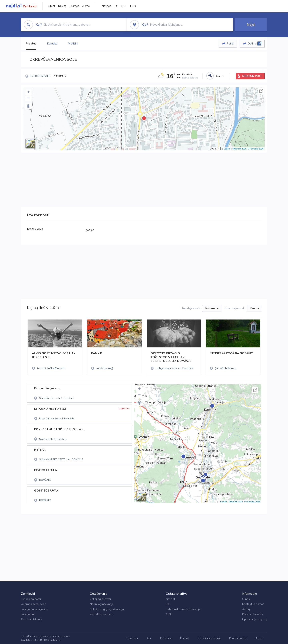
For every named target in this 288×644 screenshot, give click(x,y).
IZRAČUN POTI (252, 76)
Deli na (255, 43)
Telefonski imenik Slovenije (183, 609)
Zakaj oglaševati (100, 599)
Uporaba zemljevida (34, 604)
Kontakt (184, 638)
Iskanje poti (28, 614)
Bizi (116, 6)
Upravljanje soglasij (255, 619)
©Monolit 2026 (239, 149)
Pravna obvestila (253, 614)
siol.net (106, 6)
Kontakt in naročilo (102, 614)
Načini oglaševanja (102, 604)
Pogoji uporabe (238, 638)
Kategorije (166, 638)
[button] (28, 106)
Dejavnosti (132, 638)
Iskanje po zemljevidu (34, 609)
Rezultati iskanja (31, 619)
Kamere (220, 76)
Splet (52, 6)
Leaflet (227, 149)
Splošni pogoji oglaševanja (107, 609)
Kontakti (52, 44)
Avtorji (246, 609)
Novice (62, 6)
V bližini (73, 44)
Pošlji (230, 44)
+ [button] (28, 92)
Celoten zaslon (261, 91)
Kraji (149, 638)
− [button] (28, 98)
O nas (246, 599)
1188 (133, 6)
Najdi (251, 25)
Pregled (31, 44)
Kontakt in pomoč (253, 604)
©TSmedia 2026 (256, 149)
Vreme (86, 6)
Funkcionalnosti (31, 599)
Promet (74, 6)
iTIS (124, 6)
